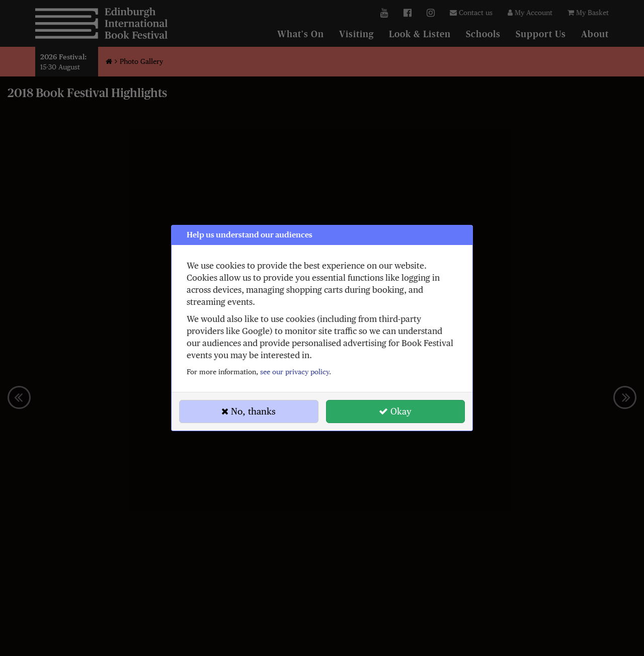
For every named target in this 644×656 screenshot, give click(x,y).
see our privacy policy (295, 372)
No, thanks (249, 411)
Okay (395, 411)
